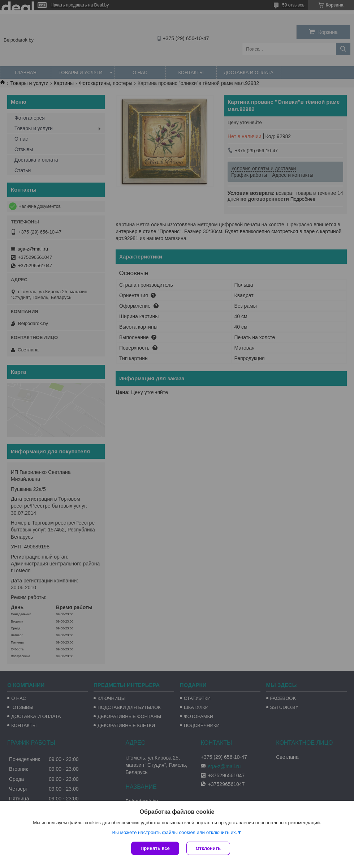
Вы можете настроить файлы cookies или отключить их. (174, 832)
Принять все (155, 848)
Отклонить (208, 848)
